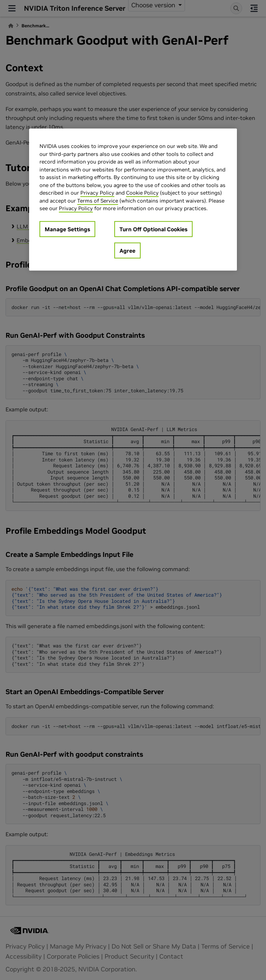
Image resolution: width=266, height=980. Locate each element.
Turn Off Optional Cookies (153, 229)
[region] (133, 200)
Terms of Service (98, 200)
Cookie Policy (142, 193)
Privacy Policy (97, 193)
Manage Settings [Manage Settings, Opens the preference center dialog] (67, 229)
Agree (127, 250)
